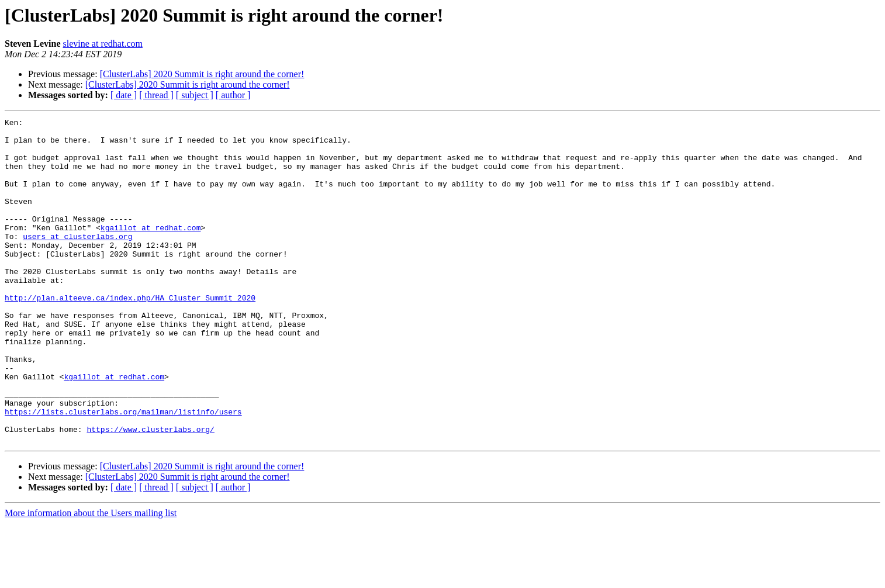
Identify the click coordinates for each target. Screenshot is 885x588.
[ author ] (233, 95)
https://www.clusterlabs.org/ (150, 492)
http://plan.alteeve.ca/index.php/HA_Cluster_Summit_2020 (130, 334)
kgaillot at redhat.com (151, 250)
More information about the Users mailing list (91, 578)
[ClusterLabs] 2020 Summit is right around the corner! (202, 74)
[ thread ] (156, 95)
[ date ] (124, 95)
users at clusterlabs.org (77, 261)
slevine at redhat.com (103, 44)
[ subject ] (195, 95)
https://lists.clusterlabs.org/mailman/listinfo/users (123, 471)
